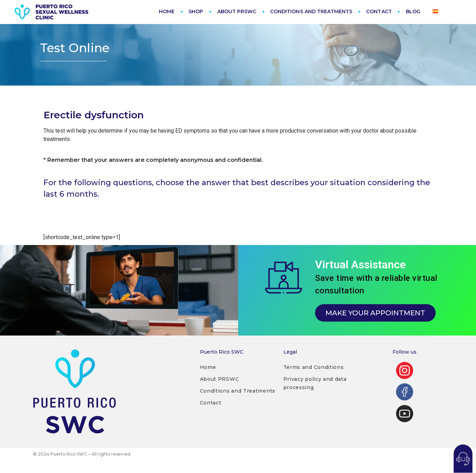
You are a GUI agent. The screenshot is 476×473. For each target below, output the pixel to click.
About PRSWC (220, 386)
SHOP (196, 11)
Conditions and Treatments (238, 397)
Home (208, 374)
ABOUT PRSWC (237, 11)
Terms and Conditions (314, 374)
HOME (167, 11)
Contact (211, 409)
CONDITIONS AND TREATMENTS (311, 11)
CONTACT (379, 11)
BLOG (413, 11)
